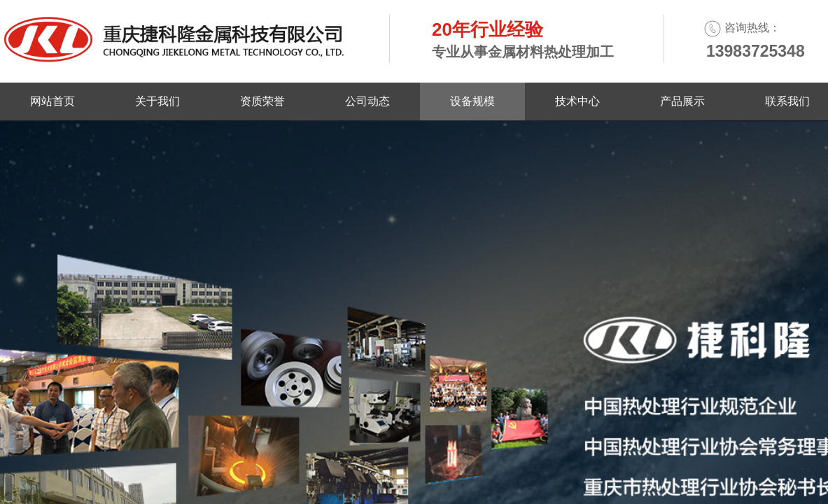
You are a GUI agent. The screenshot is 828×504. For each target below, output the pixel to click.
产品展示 (682, 101)
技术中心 (577, 101)
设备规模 (472, 101)
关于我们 (157, 101)
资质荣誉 (262, 101)
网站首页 (52, 101)
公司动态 (367, 101)
